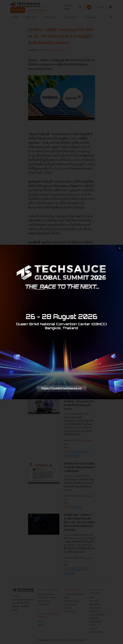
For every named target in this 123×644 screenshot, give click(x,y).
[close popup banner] (120, 248)
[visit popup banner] (61, 322)
